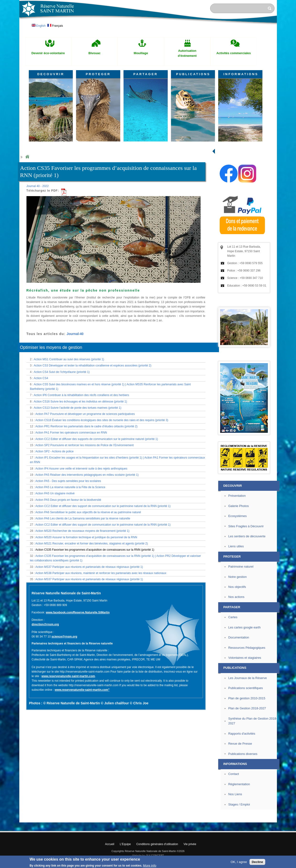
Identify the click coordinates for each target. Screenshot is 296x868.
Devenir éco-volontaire (48, 53)
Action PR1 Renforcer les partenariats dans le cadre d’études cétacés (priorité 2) (86, 426)
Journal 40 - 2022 (38, 186)
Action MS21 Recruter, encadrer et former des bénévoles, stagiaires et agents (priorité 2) (92, 544)
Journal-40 (75, 334)
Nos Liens (235, 794)
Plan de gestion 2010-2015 (247, 698)
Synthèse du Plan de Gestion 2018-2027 (253, 721)
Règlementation (239, 784)
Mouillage (141, 53)
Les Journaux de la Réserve (248, 678)
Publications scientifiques (246, 688)
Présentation (237, 496)
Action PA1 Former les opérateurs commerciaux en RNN (71, 433)
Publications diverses (243, 754)
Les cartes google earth (244, 627)
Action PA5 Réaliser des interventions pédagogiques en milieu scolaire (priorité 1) (87, 475)
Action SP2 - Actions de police (54, 451)
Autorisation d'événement (187, 53)
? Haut (288, 818)
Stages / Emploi (239, 804)
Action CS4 (41, 378)
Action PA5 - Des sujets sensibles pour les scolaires (68, 481)
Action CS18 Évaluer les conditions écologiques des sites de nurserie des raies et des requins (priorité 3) (102, 420)
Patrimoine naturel (241, 567)
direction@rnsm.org (45, 624)
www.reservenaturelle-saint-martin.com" (82, 690)
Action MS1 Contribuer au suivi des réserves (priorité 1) (69, 359)
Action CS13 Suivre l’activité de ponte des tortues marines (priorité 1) (78, 408)
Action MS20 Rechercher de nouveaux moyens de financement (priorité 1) (82, 531)
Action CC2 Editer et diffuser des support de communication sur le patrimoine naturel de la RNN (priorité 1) (103, 506)
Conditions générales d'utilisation (157, 844)
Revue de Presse (240, 744)
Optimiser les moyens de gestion (51, 347)
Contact (234, 774)
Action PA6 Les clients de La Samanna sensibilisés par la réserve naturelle (83, 518)
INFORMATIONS (241, 74)
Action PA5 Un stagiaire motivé (55, 493)
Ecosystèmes (237, 516)
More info (150, 865)
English (39, 26)
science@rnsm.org (64, 637)
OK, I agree (239, 862)
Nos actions (236, 597)
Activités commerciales (234, 53)
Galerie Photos (239, 506)
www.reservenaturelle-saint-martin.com (68, 676)
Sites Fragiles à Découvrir (246, 526)
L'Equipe (125, 844)
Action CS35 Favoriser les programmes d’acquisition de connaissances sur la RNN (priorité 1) (95, 550)
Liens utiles (236, 546)
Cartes (233, 617)
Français (55, 26)
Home (27, 157)
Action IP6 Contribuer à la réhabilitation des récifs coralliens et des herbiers (82, 395)
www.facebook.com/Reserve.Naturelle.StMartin (78, 612)
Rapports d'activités (242, 734)
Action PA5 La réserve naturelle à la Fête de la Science (70, 487)
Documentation (239, 637)
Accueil (110, 844)
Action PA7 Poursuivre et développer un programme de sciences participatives (85, 414)
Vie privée (190, 844)
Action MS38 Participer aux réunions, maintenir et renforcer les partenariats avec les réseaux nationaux (101, 573)
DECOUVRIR (51, 74)
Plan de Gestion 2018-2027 (247, 708)
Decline (257, 862)
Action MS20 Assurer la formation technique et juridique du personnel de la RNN (86, 537)
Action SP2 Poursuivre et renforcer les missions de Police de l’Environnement (84, 445)
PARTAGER (145, 74)
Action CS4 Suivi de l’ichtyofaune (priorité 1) (62, 372)
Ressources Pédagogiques (247, 648)
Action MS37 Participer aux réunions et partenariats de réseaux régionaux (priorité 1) (89, 567)
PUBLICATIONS (193, 74)
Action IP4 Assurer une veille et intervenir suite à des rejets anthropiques (81, 469)
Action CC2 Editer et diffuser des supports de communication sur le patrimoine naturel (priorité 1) (97, 439)
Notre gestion (237, 577)
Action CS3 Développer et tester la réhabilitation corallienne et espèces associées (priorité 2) (93, 366)
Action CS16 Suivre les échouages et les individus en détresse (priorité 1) (80, 402)
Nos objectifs (237, 587)
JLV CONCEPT (155, 855)
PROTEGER (98, 74)
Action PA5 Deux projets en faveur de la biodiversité (68, 500)
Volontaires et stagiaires (245, 658)
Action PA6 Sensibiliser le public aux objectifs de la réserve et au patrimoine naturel (88, 512)
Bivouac (95, 53)
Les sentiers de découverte (247, 536)
